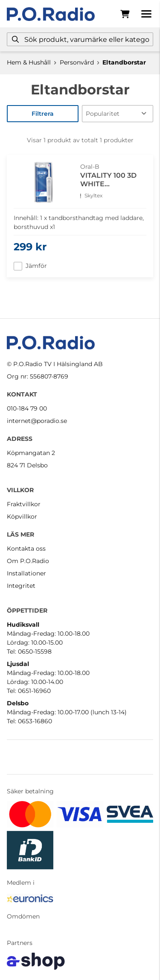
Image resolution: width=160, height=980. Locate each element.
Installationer (26, 573)
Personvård (77, 62)
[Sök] (80, 39)
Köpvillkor (22, 516)
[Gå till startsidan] (51, 14)
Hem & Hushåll (29, 62)
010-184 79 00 (27, 408)
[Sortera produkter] (118, 114)
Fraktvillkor (24, 504)
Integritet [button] (21, 586)
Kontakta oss (26, 549)
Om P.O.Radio (28, 561)
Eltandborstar (124, 62)
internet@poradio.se (37, 421)
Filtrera (43, 114)
